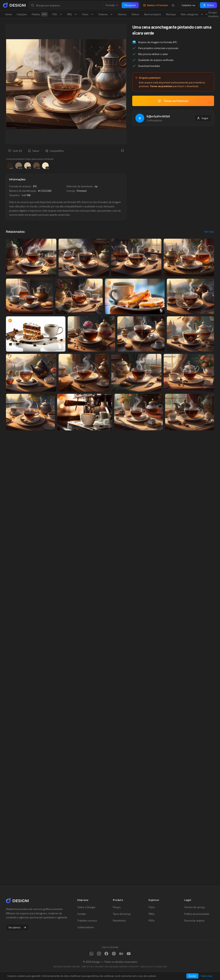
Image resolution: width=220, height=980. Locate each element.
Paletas (40, 14)
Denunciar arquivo (194, 921)
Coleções (22, 14)
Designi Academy (212, 14)
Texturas (106, 14)
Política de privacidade (197, 914)
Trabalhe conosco (87, 921)
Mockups (171, 14)
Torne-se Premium (173, 101)
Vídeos (135, 14)
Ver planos (17, 927)
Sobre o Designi (86, 907)
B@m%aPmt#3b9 (158, 116)
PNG (72, 14)
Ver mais (209, 232)
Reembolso (119, 921)
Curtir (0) (15, 151)
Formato (112, 5)
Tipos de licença (122, 914)
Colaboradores (86, 927)
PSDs (152, 921)
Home (9, 14)
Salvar (34, 151)
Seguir (203, 118)
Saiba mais (207, 976)
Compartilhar (54, 151)
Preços (117, 907)
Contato (82, 914)
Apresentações (153, 14)
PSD (57, 14)
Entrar (208, 5)
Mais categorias (192, 14)
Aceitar (192, 976)
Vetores (122, 14)
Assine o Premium (155, 5)
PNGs (152, 914)
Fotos (88, 14)
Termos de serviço (195, 907)
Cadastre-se (188, 5)
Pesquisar (130, 5)
